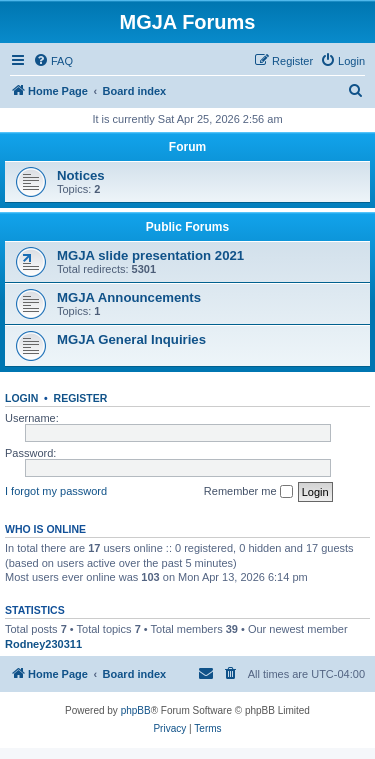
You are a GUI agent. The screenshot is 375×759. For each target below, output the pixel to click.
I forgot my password (56, 491)
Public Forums (187, 227)
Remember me (248, 492)
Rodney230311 (43, 644)
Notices (81, 175)
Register (81, 398)
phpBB (136, 710)
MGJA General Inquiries (131, 339)
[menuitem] (53, 61)
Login (21, 398)
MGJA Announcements (129, 297)
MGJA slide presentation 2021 (150, 255)
